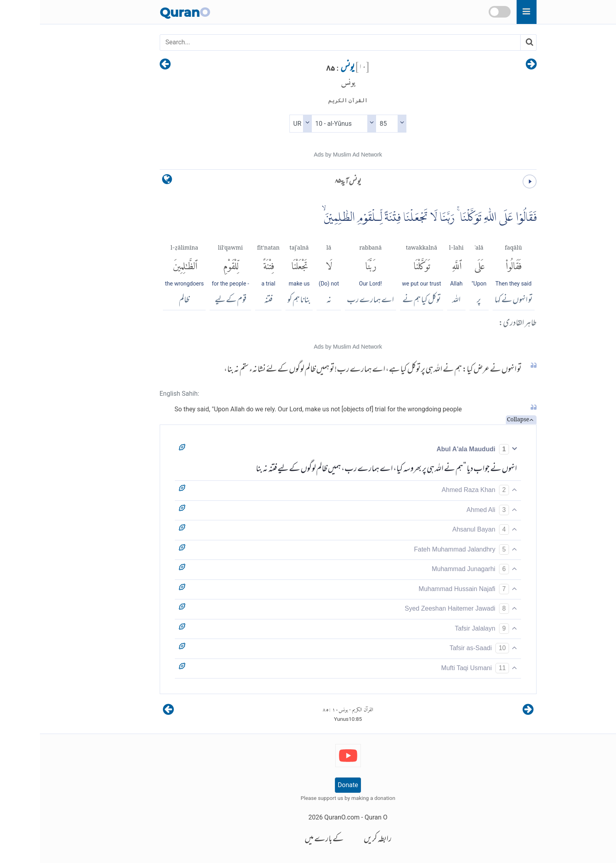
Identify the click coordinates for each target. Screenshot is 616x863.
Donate (308, 785)
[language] (127, 181)
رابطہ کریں (338, 840)
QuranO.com (302, 817)
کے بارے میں (284, 840)
